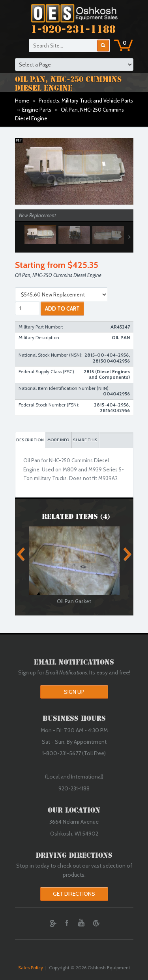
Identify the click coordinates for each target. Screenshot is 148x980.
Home (22, 101)
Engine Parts (37, 110)
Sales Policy (31, 968)
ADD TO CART (62, 308)
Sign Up (74, 692)
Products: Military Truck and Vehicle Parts (86, 101)
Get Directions (74, 894)
